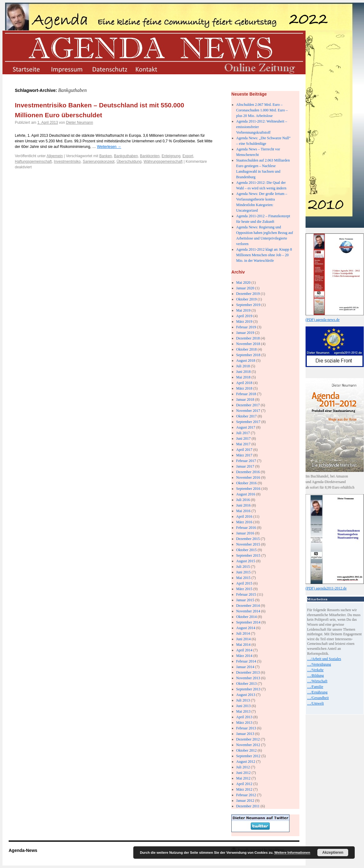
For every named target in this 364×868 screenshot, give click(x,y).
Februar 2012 (246, 795)
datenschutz (109, 69)
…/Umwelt (315, 703)
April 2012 (244, 784)
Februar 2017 (246, 461)
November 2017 (248, 411)
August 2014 (246, 628)
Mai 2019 (243, 310)
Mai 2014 (243, 645)
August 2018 (246, 361)
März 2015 (244, 589)
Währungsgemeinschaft (163, 162)
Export (188, 156)
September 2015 (248, 555)
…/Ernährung (317, 692)
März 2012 (244, 789)
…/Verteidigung (319, 664)
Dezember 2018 (248, 338)
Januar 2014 (245, 667)
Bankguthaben (126, 156)
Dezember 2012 (248, 739)
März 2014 (244, 656)
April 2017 (244, 450)
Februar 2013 (246, 728)
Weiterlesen (109, 147)
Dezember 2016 (248, 472)
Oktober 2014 (246, 617)
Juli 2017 (243, 433)
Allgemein (55, 156)
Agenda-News (23, 850)
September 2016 (248, 489)
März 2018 (244, 388)
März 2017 (244, 455)
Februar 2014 (246, 661)
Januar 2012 (245, 801)
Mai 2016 (243, 511)
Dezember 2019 (248, 294)
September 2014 (248, 622)
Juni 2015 (244, 572)
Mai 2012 (243, 778)
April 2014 (244, 650)
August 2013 (246, 695)
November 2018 (248, 344)
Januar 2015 (245, 600)
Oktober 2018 (246, 349)
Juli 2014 (243, 633)
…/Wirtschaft (317, 681)
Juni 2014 (244, 639)
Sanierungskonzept (98, 162)
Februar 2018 (246, 394)
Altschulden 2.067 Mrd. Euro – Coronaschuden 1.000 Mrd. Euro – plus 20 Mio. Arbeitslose (262, 110)
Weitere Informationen (292, 853)
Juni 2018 (244, 372)
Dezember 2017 (248, 405)
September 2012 (248, 756)
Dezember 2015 (248, 539)
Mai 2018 (243, 377)
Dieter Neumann (79, 123)
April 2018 (244, 383)
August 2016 (246, 494)
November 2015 (248, 544)
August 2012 (246, 762)
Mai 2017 (243, 444)
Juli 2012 (243, 767)
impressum (68, 69)
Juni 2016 (244, 505)
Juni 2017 (244, 438)
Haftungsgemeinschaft (33, 162)
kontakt (151, 69)
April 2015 (244, 583)
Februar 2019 (246, 327)
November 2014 (248, 611)
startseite (26, 69)
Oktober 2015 (246, 550)
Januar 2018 (245, 399)
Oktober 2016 (246, 483)
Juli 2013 (243, 700)
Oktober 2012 (246, 750)
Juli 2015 (243, 567)
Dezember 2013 (248, 672)
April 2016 (244, 516)
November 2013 (248, 678)
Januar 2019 (245, 333)
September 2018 (248, 355)
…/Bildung (315, 676)
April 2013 (244, 717)
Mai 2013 (243, 711)
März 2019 (244, 322)
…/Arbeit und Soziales (324, 659)
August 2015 (246, 561)
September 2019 (248, 305)
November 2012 (248, 745)
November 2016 (248, 477)
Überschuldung (129, 162)
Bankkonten (150, 156)
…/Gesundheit (318, 698)
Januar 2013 (245, 734)
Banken (106, 156)
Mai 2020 (243, 283)
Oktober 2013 (246, 684)
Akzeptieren (333, 853)
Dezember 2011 (248, 806)
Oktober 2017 (246, 416)
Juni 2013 (244, 706)
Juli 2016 (243, 500)
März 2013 (244, 723)
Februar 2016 (246, 528)
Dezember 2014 (248, 606)
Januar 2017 (245, 466)
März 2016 (244, 522)
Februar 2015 (246, 594)
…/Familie (315, 687)
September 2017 (248, 422)
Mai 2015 (243, 578)
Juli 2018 (243, 366)
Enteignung (171, 156)
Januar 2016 (245, 533)
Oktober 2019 (246, 299)
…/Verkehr (315, 670)
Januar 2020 (245, 288)
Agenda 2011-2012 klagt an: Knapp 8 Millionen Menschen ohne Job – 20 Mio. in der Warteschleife (264, 255)
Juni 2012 (244, 773)
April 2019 (244, 316)
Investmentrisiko (67, 162)
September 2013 (248, 689)
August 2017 (246, 427)
